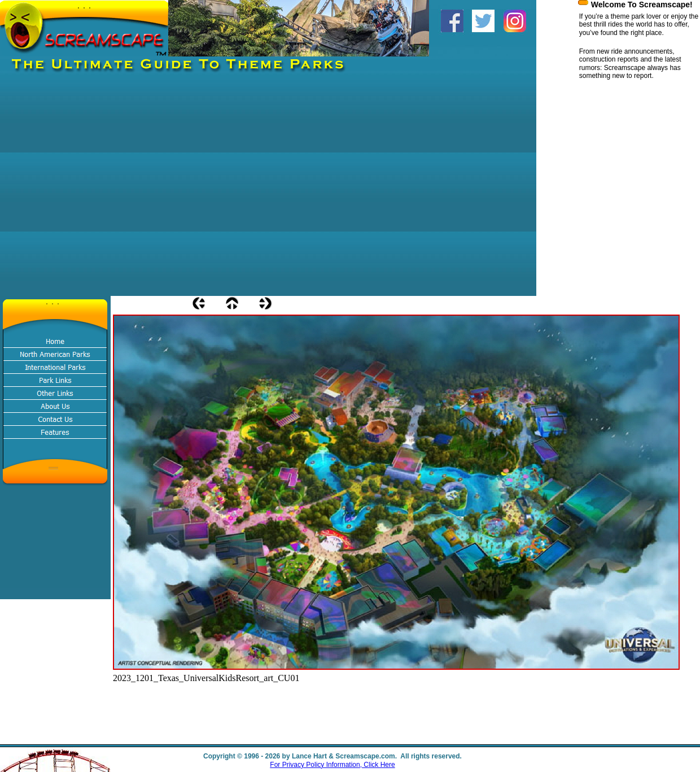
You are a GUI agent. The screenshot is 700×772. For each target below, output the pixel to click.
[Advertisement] (106, 190)
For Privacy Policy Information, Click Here (332, 765)
